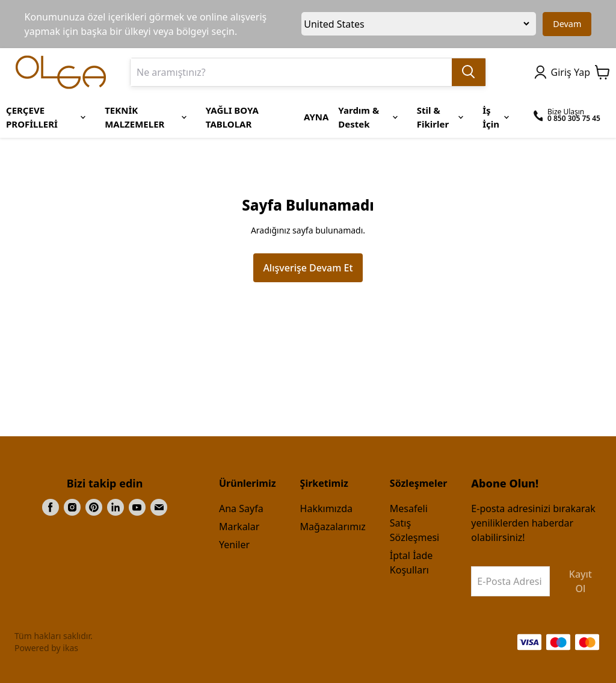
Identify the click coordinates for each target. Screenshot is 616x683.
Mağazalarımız (333, 527)
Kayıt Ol (581, 581)
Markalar (239, 527)
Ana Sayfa (241, 508)
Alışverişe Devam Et (308, 268)
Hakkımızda (326, 508)
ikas (70, 648)
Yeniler (234, 545)
